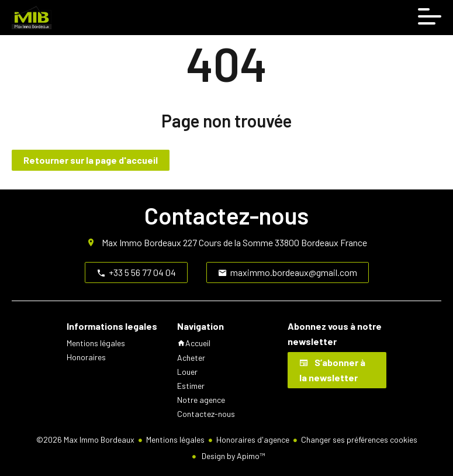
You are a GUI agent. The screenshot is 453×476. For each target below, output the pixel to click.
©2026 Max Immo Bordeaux (85, 439)
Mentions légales (175, 439)
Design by (232, 456)
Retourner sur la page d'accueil (91, 160)
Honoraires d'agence (253, 439)
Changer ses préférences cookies (359, 439)
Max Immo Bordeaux (141, 242)
